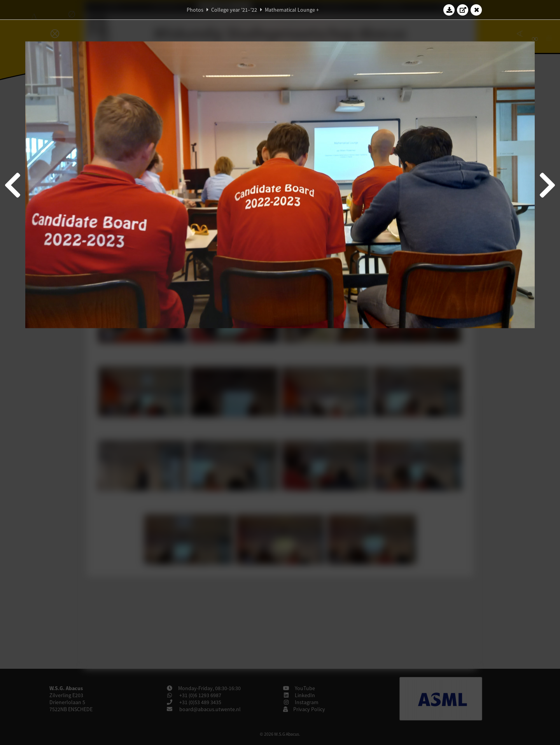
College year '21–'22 (234, 10)
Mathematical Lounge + (292, 10)
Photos (195, 10)
